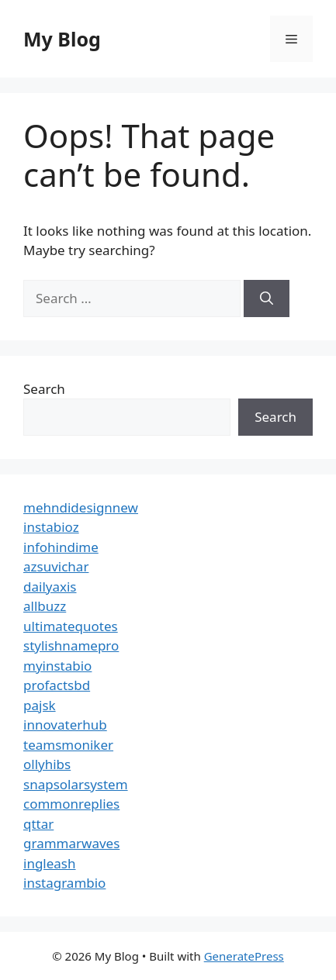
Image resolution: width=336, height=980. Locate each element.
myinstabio (57, 666)
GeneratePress (244, 956)
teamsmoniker (68, 745)
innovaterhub (65, 725)
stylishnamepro (71, 645)
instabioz (51, 527)
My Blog (62, 39)
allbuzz (45, 606)
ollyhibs (47, 764)
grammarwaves (71, 843)
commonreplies (71, 804)
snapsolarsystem (76, 784)
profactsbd (57, 685)
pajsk (40, 705)
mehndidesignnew (81, 507)
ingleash (50, 863)
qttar (38, 824)
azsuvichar (56, 566)
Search (44, 389)
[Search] (267, 298)
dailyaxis (50, 587)
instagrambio (64, 883)
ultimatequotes (71, 626)
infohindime (61, 547)
